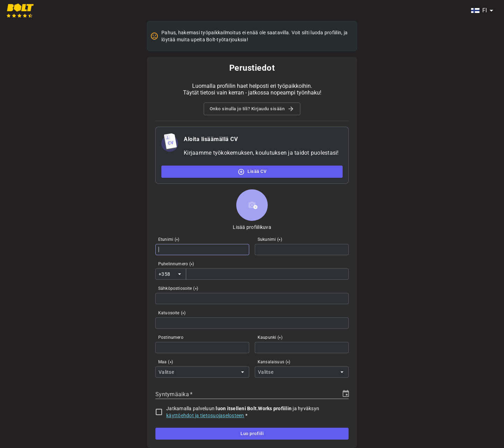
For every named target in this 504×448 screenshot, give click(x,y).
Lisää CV (252, 171)
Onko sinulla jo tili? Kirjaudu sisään (252, 109)
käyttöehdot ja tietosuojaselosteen (205, 415)
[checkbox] (159, 412)
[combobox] (482, 10)
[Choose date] (346, 394)
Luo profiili (252, 434)
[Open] (180, 274)
